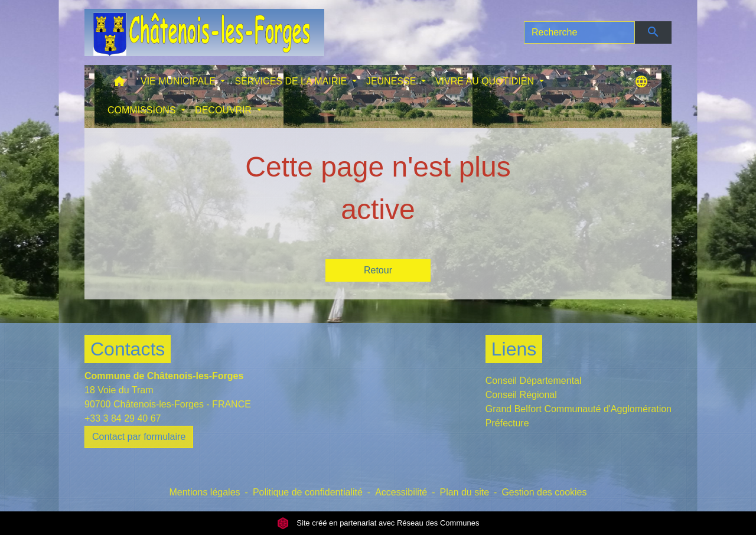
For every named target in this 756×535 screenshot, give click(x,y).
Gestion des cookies (544, 492)
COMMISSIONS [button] (143, 110)
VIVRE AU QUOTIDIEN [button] (486, 81)
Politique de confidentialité (308, 492)
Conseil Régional (521, 395)
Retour (378, 270)
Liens (514, 349)
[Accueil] (204, 32)
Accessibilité (401, 492)
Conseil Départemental (534, 381)
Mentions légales (204, 492)
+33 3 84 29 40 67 (123, 418)
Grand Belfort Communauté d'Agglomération (579, 409)
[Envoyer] (654, 32)
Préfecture (507, 423)
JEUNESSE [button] (392, 81)
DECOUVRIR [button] (224, 110)
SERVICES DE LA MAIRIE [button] (292, 81)
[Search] (579, 32)
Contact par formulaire (139, 437)
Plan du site (464, 492)
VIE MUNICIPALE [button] (179, 81)
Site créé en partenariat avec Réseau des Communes (378, 523)
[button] (119, 84)
